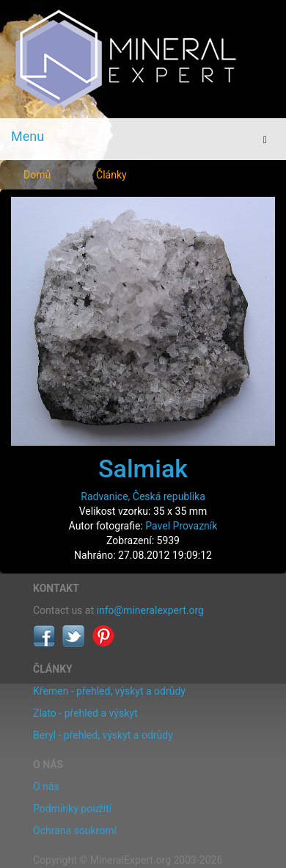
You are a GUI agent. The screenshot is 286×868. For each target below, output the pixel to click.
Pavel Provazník (181, 526)
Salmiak (143, 469)
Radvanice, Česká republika (143, 496)
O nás (46, 786)
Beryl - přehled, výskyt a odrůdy (103, 735)
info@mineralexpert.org (150, 610)
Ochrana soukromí (75, 831)
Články (111, 175)
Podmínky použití (72, 809)
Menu (27, 136)
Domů (37, 175)
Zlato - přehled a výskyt (85, 713)
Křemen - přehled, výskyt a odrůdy (109, 691)
